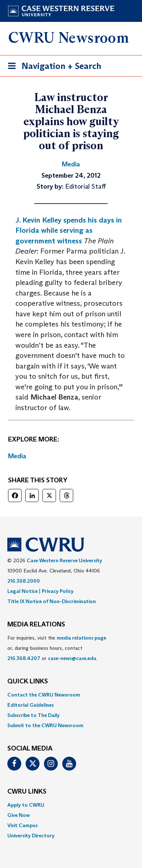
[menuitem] (71, 695)
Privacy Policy (58, 591)
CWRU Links (27, 792)
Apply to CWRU (26, 805)
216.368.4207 (24, 658)
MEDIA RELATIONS (36, 625)
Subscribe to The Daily (33, 715)
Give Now (18, 815)
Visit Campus (23, 825)
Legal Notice (23, 591)
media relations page (81, 638)
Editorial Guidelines (31, 705)
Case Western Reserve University (64, 560)
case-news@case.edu (72, 658)
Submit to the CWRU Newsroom (45, 725)
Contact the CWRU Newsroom (44, 695)
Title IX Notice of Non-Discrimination (52, 601)
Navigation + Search (52, 67)
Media (17, 456)
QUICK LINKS (28, 682)
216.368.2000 (24, 581)
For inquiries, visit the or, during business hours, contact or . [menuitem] (57, 648)
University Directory (31, 836)
